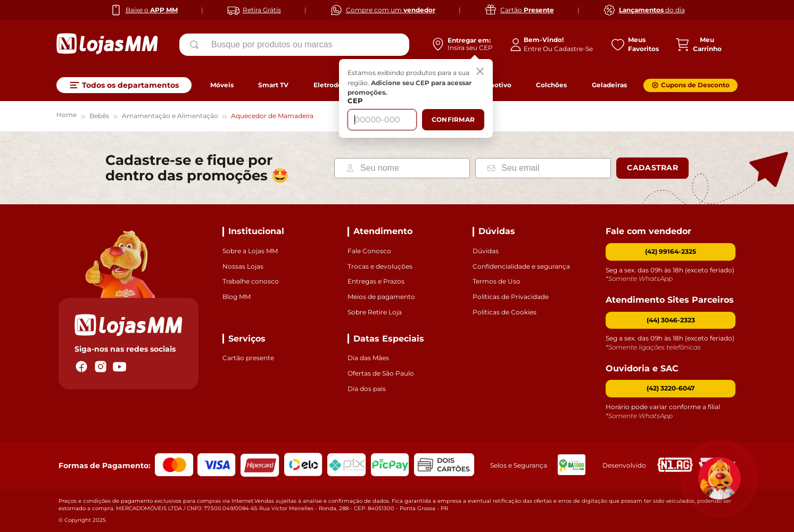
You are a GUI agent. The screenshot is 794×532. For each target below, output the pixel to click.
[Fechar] (480, 72)
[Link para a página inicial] (67, 116)
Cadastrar (652, 168)
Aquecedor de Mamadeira (272, 116)
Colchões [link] (551, 85)
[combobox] (294, 45)
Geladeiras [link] (609, 85)
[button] (671, 321)
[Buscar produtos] (196, 45)
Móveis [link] (222, 85)
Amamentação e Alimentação (170, 116)
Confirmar (453, 119)
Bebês (99, 116)
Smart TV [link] (273, 85)
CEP (355, 101)
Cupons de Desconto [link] (695, 85)
